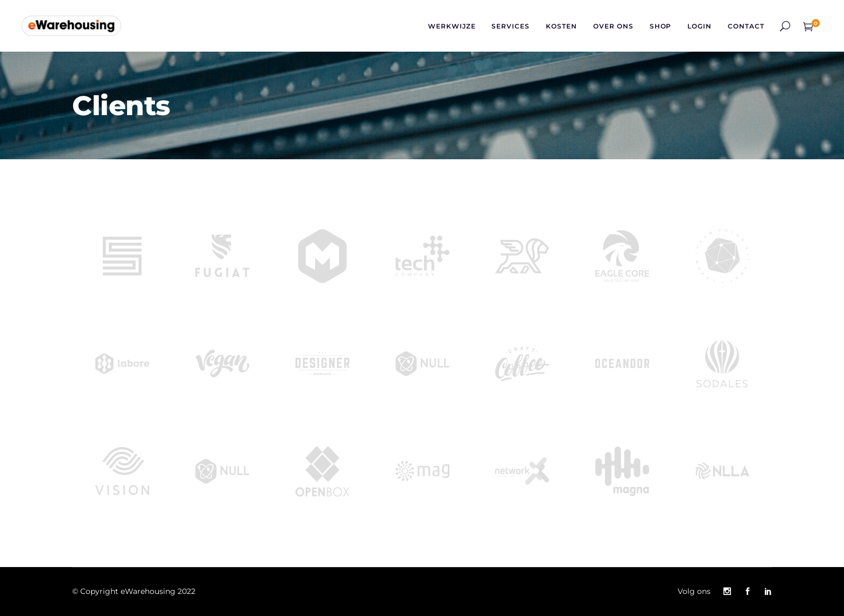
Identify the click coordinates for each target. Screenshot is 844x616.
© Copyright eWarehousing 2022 (134, 591)
